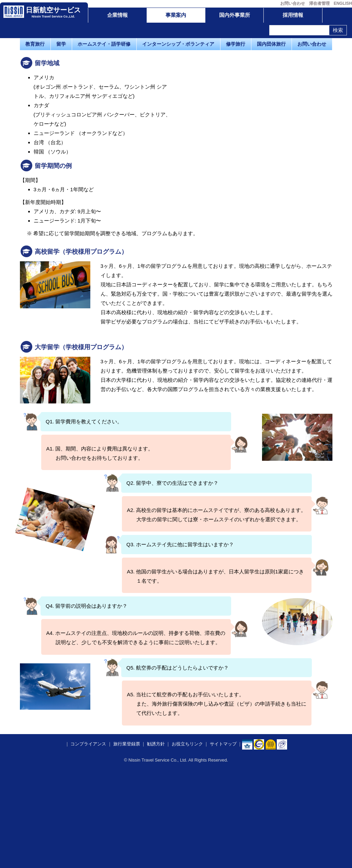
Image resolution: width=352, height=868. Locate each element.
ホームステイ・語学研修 (104, 44)
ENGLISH (343, 3)
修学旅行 (236, 44)
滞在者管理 (319, 3)
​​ (259, 841)
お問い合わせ (293, 3)
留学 (61, 44)
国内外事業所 (235, 15)
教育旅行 (35, 44)
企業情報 (117, 15)
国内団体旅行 (271, 44)
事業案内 (176, 15)
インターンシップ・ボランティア (178, 44)
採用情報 (293, 15)
